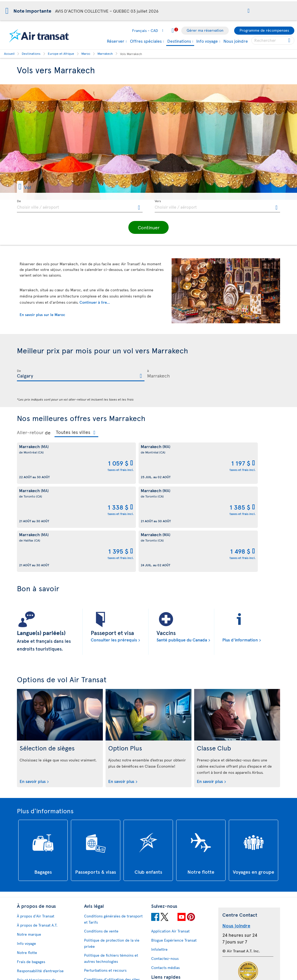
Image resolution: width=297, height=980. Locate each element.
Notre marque (29, 846)
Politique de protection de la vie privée (112, 855)
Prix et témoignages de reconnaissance (36, 895)
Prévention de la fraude (104, 968)
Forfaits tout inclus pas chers (176, 926)
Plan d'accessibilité (33, 926)
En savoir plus (33, 693)
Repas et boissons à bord (172, 954)
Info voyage (207, 41)
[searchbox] (273, 41)
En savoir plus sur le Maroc (42, 315)
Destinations (179, 41)
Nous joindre (236, 41)
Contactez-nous (165, 870)
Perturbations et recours (105, 882)
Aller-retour (30, 432)
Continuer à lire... (95, 302)
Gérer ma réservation (205, 30)
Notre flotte (27, 864)
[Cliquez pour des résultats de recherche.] (290, 41)
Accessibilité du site (34, 954)
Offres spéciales (146, 41)
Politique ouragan (166, 908)
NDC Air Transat (165, 944)
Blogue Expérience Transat (174, 852)
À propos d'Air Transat (36, 828)
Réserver (116, 41)
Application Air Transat (170, 843)
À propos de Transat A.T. (37, 837)
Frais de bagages (31, 874)
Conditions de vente (101, 843)
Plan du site (27, 963)
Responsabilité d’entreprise (40, 883)
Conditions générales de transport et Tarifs (113, 831)
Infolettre (159, 861)
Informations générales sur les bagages (177, 966)
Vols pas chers (163, 917)
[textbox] (80, 206)
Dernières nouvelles (168, 935)
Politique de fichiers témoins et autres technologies (111, 870)
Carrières (25, 907)
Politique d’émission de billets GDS (114, 949)
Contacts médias (165, 879)
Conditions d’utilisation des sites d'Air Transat (112, 894)
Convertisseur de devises (173, 899)
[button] (249, 11)
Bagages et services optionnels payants (110, 937)
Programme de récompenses (264, 30)
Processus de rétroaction (39, 944)
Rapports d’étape (31, 935)
